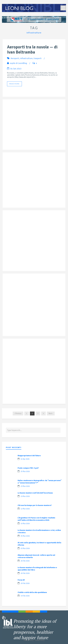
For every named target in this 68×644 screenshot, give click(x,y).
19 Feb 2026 (25, 596)
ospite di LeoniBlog (18, 63)
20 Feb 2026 (25, 583)
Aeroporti (15, 58)
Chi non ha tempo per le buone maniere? (35, 505)
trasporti (38, 58)
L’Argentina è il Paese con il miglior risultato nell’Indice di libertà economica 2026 (36, 519)
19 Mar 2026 (25, 496)
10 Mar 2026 (25, 524)
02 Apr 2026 (25, 459)
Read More (14, 84)
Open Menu (63, 8)
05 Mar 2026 (25, 536)
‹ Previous (18, 413)
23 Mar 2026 (25, 486)
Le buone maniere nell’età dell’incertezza (35, 493)
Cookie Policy (40, 640)
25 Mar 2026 (25, 471)
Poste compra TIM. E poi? (28, 468)
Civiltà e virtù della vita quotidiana (32, 592)
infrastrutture (26, 58)
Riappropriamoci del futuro (29, 456)
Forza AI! (21, 580)
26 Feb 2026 (25, 561)
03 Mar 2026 (25, 548)
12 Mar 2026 (25, 509)
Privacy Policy (29, 640)
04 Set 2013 (16, 69)
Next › (51, 413)
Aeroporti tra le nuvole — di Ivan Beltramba (32, 50)
